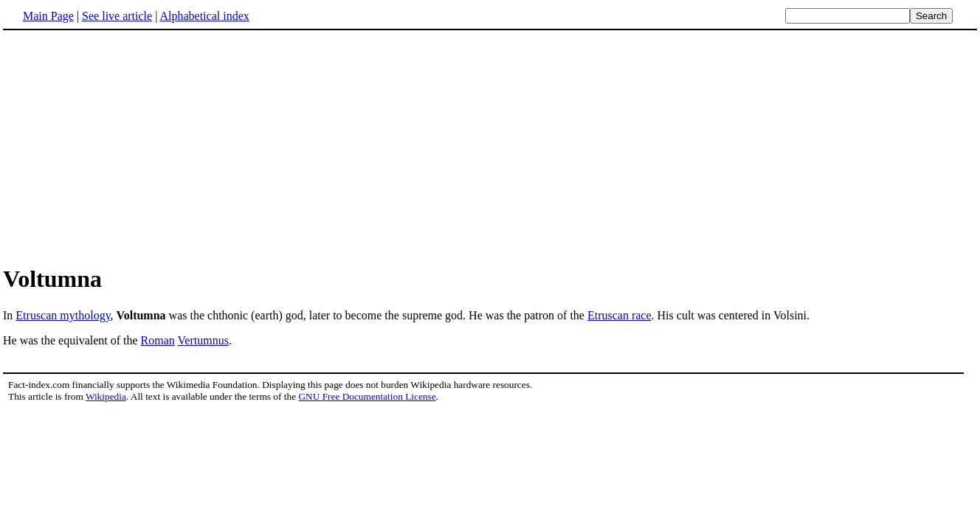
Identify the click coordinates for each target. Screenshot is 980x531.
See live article (117, 16)
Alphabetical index (204, 16)
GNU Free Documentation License (367, 396)
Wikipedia (106, 396)
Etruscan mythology (63, 315)
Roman (158, 340)
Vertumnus (203, 340)
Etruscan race (620, 315)
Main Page (48, 16)
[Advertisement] (490, 147)
